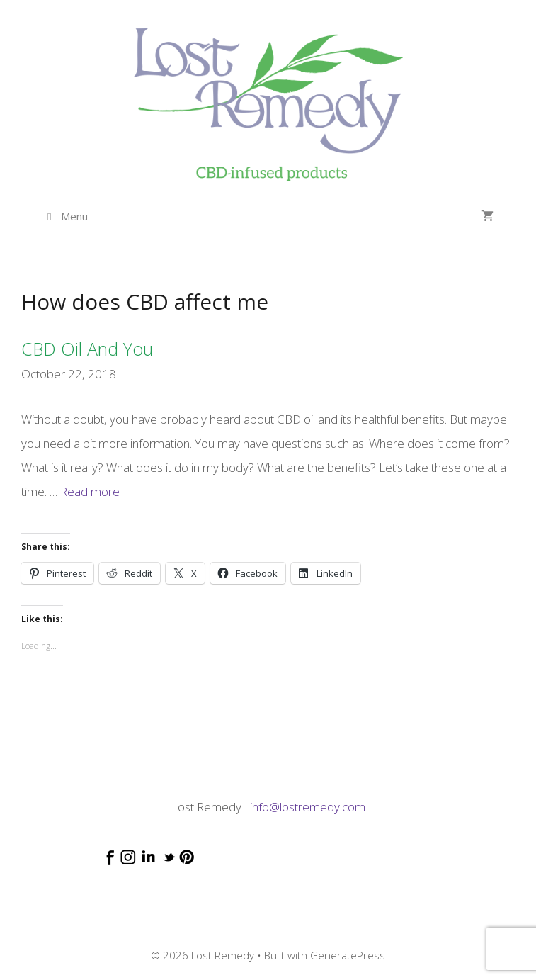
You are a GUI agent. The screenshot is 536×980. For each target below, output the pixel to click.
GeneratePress (348, 955)
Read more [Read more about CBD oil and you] (90, 491)
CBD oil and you (87, 349)
